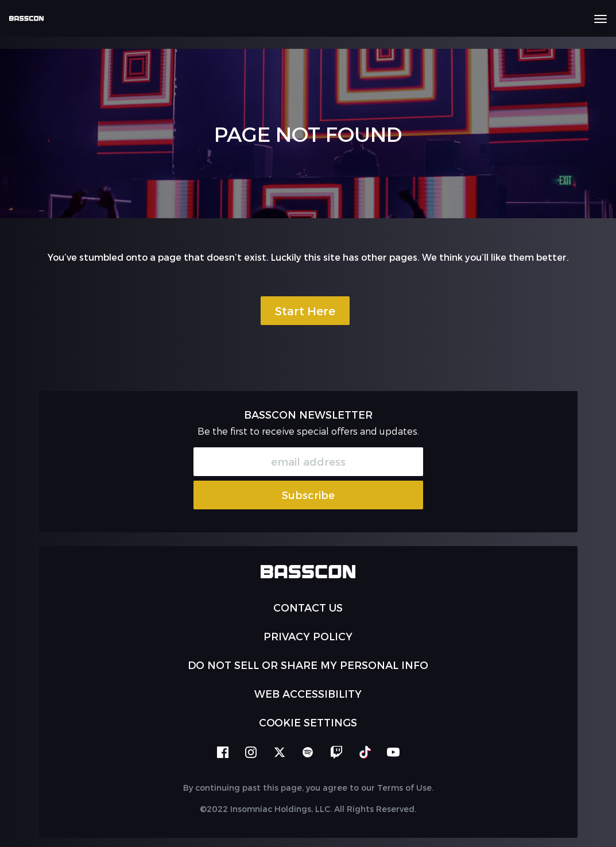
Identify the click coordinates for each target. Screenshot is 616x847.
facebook (223, 752)
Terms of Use (404, 788)
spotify (308, 752)
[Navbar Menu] (600, 19)
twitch (336, 752)
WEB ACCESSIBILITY (308, 693)
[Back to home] (31, 18)
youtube (393, 752)
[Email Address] (308, 462)
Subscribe (308, 495)
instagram (251, 752)
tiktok (365, 752)
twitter (280, 752)
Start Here (305, 311)
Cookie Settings (308, 722)
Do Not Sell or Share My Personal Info (308, 665)
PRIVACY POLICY (308, 636)
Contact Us (308, 607)
